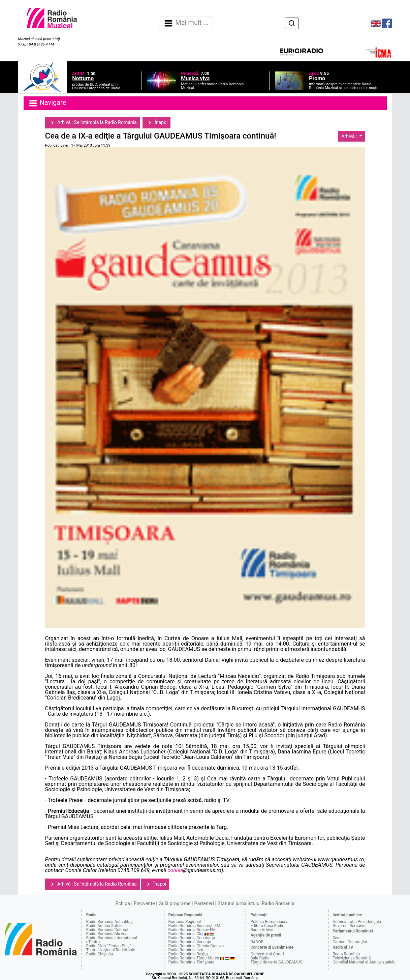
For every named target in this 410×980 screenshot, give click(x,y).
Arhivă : (350, 136)
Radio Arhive (262, 930)
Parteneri (204, 904)
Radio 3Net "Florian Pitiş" (109, 946)
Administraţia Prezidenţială (357, 922)
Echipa (123, 904)
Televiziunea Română (352, 958)
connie (175, 870)
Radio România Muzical (107, 934)
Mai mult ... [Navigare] (186, 23)
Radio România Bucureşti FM (194, 926)
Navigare (47, 103)
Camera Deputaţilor (350, 942)
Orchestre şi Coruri (267, 954)
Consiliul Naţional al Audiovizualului (365, 962)
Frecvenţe (144, 904)
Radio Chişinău (100, 954)
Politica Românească (269, 922)
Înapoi (157, 123)
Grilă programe (175, 904)
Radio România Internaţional (112, 938)
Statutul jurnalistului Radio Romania (256, 904)
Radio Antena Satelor (105, 926)
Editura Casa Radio (267, 926)
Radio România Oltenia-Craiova (196, 946)
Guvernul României (349, 926)
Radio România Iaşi (186, 950)
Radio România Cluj (186, 934)
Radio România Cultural (107, 930)
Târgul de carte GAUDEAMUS (276, 962)
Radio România (346, 954)
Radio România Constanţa (192, 938)
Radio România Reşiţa (188, 954)
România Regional (185, 922)
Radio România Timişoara (192, 962)
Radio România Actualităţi (109, 922)
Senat (338, 938)
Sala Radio (260, 958)
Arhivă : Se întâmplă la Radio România (92, 123)
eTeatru (93, 942)
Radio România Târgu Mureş (194, 958)
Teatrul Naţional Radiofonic (111, 950)
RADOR (257, 942)
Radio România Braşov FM (192, 930)
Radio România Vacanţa (190, 942)
